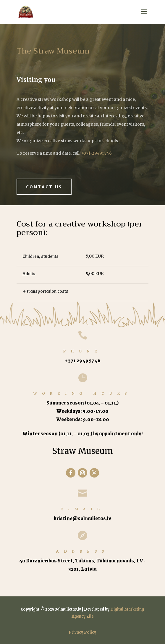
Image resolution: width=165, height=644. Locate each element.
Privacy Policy (82, 632)
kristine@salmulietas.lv (82, 518)
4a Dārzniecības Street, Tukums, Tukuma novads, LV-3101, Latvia (82, 564)
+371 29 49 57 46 (82, 360)
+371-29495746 (97, 153)
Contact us (44, 187)
